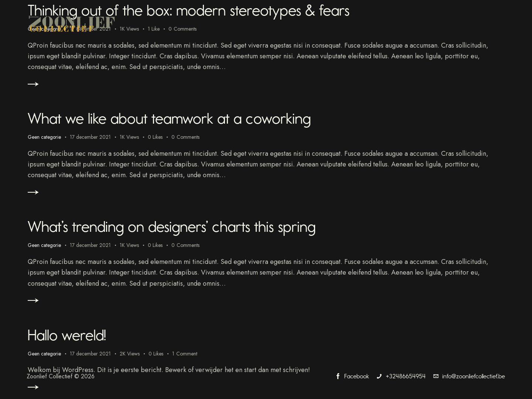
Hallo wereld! (75, 337)
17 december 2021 (91, 138)
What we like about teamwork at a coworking (199, 118)
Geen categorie (45, 138)
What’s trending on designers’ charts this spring (201, 228)
